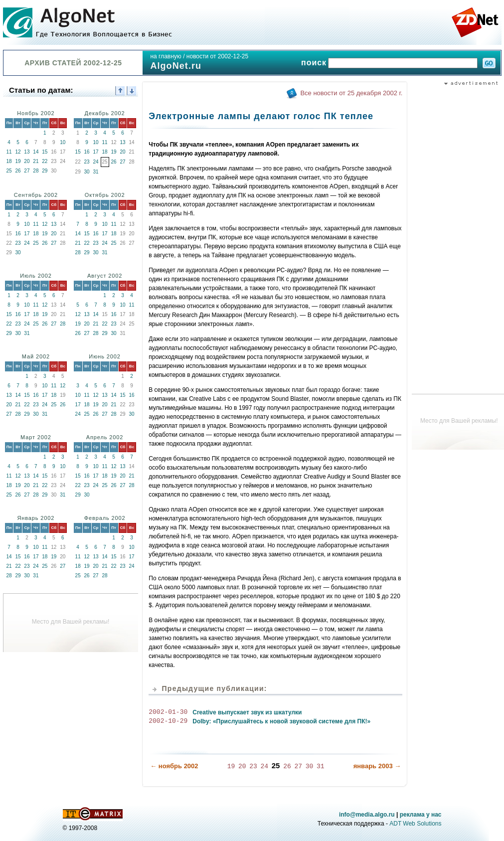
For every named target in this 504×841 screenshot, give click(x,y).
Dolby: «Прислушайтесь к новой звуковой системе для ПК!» (281, 721)
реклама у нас (421, 814)
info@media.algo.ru (367, 814)
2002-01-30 (168, 712)
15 (45, 152)
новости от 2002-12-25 (217, 56)
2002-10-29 (168, 721)
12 (18, 152)
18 (9, 161)
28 (36, 171)
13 (27, 152)
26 (18, 171)
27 (27, 171)
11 (9, 152)
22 (45, 161)
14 (36, 152)
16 (87, 152)
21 (36, 161)
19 (18, 161)
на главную (166, 56)
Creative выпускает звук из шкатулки (247, 712)
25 (9, 171)
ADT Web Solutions (415, 823)
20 (27, 161)
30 (87, 172)
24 (96, 162)
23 (87, 162)
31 (96, 172)
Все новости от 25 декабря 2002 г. (351, 93)
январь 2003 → (377, 765)
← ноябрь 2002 (174, 765)
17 (96, 152)
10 (63, 142)
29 (45, 171)
